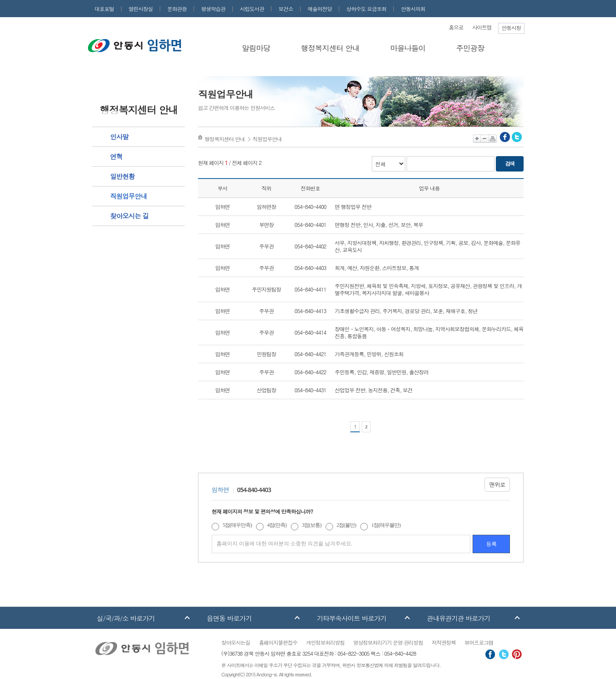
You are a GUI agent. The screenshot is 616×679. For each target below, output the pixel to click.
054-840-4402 (310, 246)
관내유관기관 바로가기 (458, 618)
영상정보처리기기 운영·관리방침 (388, 642)
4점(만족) (277, 525)
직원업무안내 (128, 196)
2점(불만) (346, 525)
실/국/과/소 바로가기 (126, 618)
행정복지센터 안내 (330, 48)
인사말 (119, 137)
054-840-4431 (310, 390)
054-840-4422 (310, 372)
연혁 (116, 156)
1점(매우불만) (386, 525)
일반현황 (122, 176)
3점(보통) (312, 525)
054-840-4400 (310, 206)
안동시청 (511, 27)
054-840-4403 (310, 268)
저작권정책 (444, 642)
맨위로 (497, 484)
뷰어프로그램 (479, 642)
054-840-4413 (310, 311)
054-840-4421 (310, 354)
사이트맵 (482, 27)
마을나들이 (408, 48)
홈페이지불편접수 (278, 642)
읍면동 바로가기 (229, 618)
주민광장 (470, 48)
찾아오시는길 (236, 642)
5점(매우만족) (237, 525)
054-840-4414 (310, 332)
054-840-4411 (310, 289)
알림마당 (256, 48)
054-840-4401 (310, 225)
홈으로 (456, 27)
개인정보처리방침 (325, 642)
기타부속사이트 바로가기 (352, 618)
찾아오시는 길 (129, 216)
